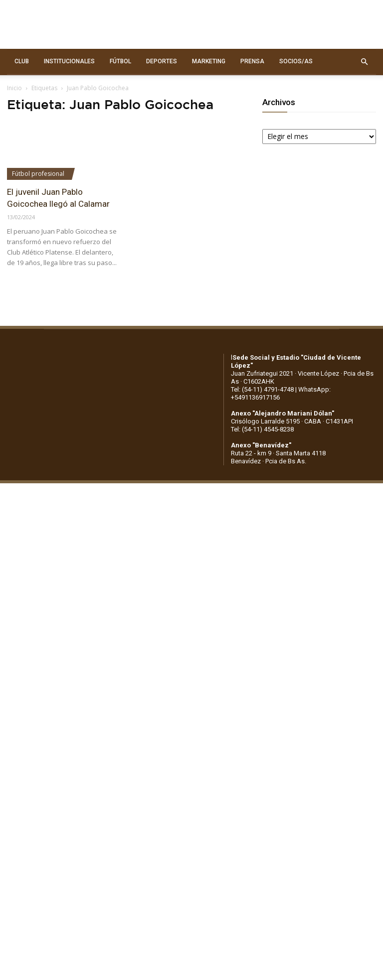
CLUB (22, 61)
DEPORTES (162, 61)
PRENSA (252, 61)
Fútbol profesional (38, 174)
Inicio (14, 88)
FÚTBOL (120, 61)
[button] (364, 62)
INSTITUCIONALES (69, 61)
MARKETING (209, 61)
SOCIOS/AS (296, 61)
